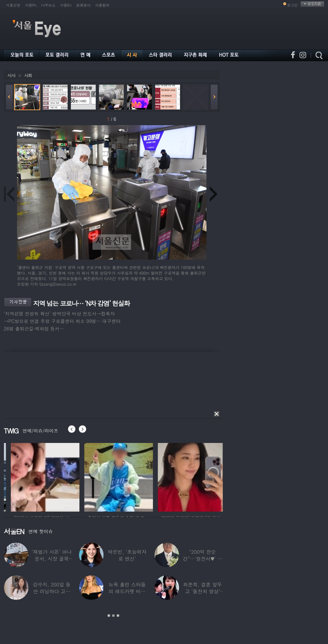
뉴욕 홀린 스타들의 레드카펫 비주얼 (127, 591)
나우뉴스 (48, 5)
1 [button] (109, 616)
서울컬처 (102, 5)
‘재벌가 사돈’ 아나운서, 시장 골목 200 (52, 559)
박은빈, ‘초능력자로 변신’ (127, 555)
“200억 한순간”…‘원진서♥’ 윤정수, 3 (202, 559)
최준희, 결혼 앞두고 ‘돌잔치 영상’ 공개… (202, 591)
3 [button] (118, 616)
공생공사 (83, 5)
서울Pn (31, 5)
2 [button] (113, 616)
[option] (79, 476)
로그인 (293, 5)
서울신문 (13, 5)
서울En (66, 5)
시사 (11, 75)
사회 (28, 75)
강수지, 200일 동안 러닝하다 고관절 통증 (52, 591)
